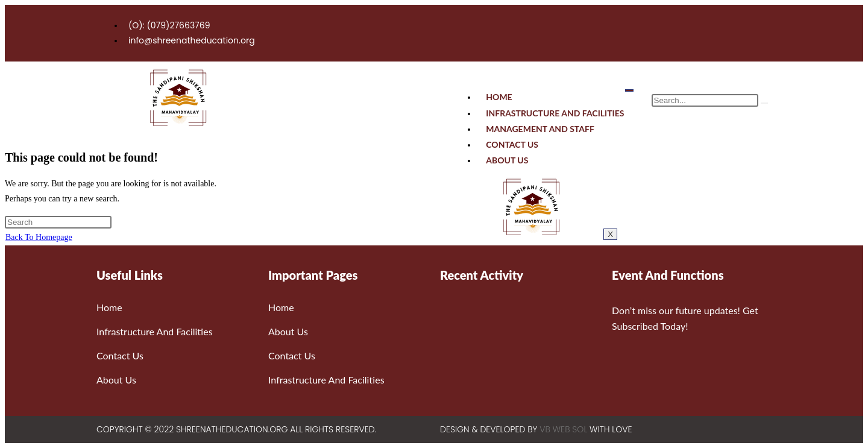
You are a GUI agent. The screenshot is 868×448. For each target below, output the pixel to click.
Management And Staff (540, 129)
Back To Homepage (39, 237)
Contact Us (512, 144)
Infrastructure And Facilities (555, 113)
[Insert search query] (58, 222)
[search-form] (705, 100)
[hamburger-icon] (629, 90)
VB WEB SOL (563, 429)
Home (499, 97)
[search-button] (764, 103)
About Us (507, 160)
